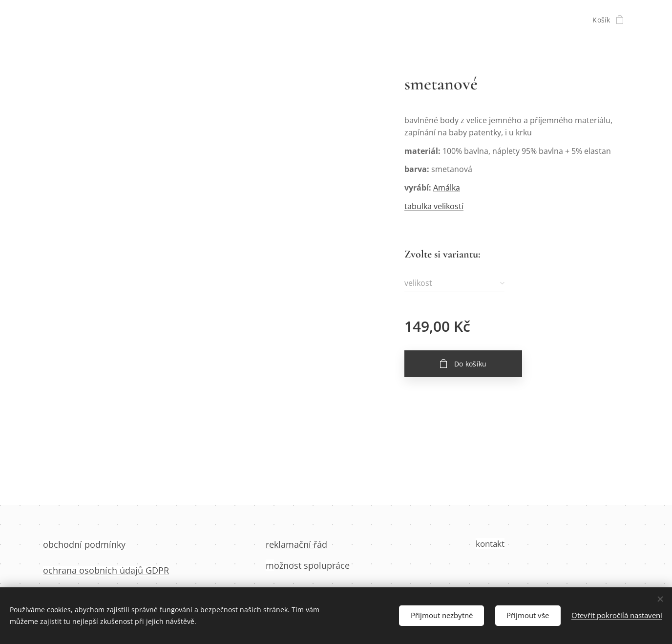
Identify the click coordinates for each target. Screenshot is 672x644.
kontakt (490, 544)
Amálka (447, 188)
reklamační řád (296, 544)
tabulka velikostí (434, 206)
